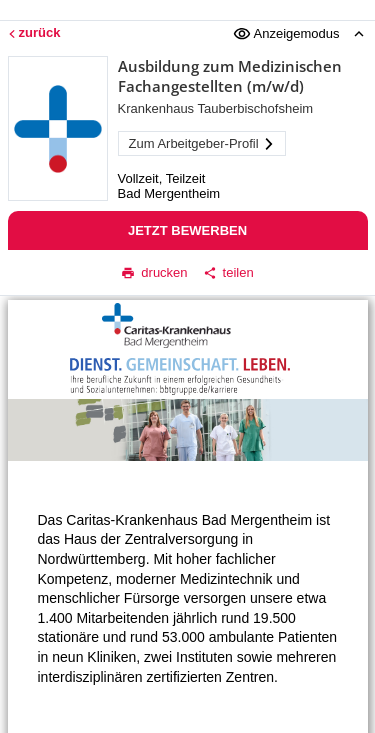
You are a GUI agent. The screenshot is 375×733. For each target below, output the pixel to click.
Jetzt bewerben (187, 230)
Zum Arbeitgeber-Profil (202, 143)
